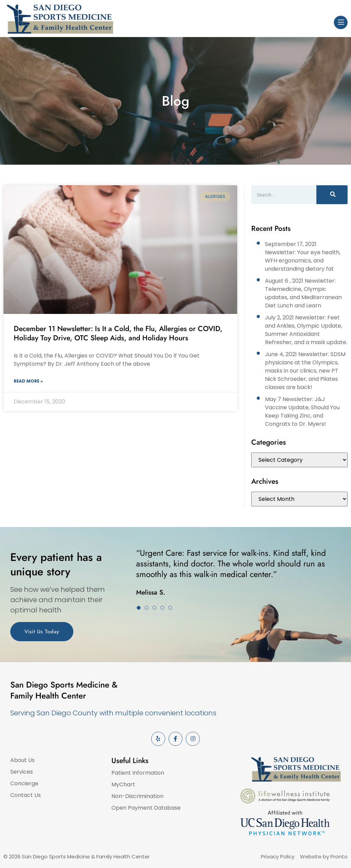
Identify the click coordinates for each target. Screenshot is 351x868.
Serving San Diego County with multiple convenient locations (113, 713)
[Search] (332, 195)
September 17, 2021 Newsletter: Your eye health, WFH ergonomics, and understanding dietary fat (303, 256)
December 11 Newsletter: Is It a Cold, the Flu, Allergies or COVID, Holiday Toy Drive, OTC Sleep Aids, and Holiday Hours (118, 333)
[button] (139, 608)
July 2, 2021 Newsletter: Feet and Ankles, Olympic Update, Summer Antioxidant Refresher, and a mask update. (306, 330)
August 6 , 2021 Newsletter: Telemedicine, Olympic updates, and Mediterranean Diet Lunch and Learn (303, 293)
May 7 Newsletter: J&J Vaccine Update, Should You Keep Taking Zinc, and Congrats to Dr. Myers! (302, 412)
